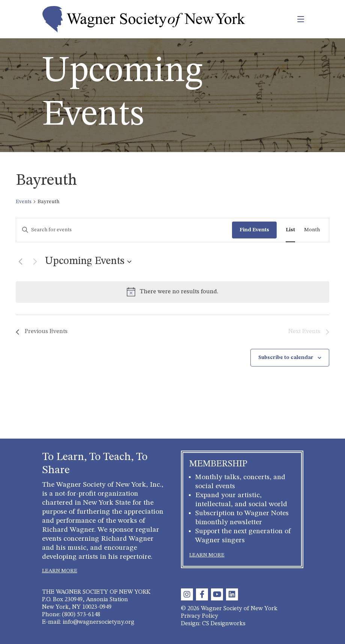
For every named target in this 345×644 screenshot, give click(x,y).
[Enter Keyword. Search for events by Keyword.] (124, 230)
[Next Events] (35, 262)
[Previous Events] (20, 262)
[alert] (172, 292)
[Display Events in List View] (290, 230)
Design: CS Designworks (213, 624)
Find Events (254, 230)
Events (24, 202)
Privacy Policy (200, 616)
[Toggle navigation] (284, 19)
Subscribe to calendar (286, 357)
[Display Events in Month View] (312, 230)
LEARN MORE (60, 571)
